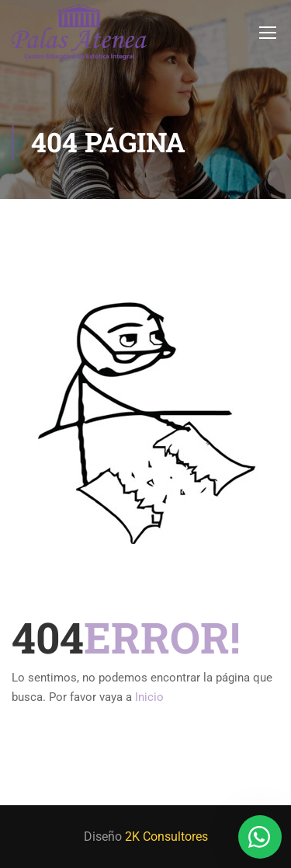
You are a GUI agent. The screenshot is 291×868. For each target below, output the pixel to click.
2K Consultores (166, 837)
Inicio (149, 697)
